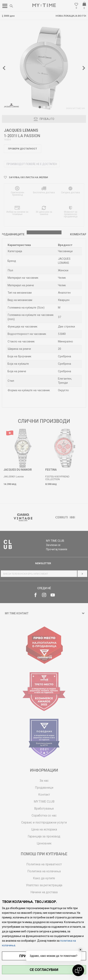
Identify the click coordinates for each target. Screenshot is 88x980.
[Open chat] (78, 970)
